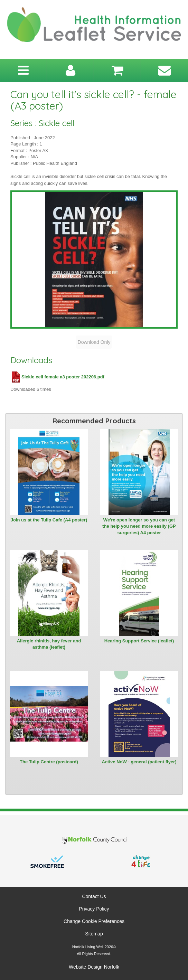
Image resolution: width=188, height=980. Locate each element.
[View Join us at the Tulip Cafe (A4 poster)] (49, 472)
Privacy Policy (94, 909)
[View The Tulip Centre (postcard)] (49, 714)
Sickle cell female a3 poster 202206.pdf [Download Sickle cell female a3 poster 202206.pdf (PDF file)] (57, 377)
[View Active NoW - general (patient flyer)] (139, 714)
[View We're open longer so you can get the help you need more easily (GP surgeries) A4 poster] (139, 472)
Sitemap (94, 934)
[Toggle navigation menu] (23, 70)
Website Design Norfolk (94, 967)
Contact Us (94, 896)
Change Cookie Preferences (94, 921)
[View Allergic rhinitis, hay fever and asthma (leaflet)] (49, 593)
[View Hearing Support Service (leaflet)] (139, 593)
